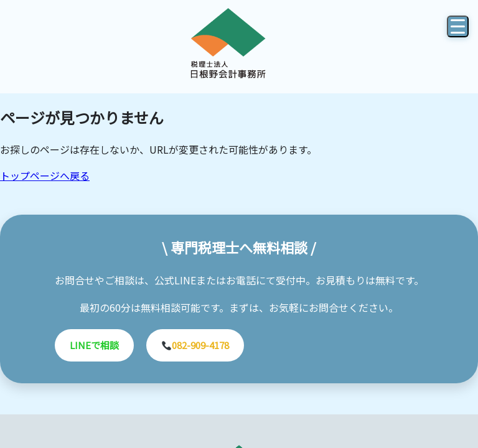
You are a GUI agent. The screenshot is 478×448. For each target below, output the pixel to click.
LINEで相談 (94, 345)
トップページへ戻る (45, 175)
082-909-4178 (195, 345)
